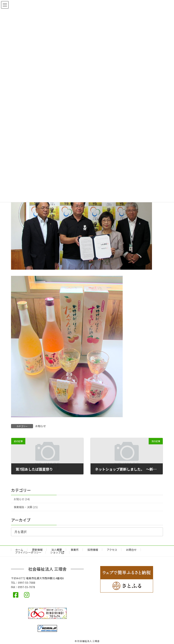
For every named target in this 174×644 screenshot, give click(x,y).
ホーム (19, 550)
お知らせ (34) (22, 499)
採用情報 (93, 550)
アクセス (112, 550)
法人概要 (57, 550)
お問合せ (131, 550)
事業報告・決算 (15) (26, 507)
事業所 (75, 550)
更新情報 (37, 550)
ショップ (57, 552)
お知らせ (41, 426)
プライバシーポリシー (28, 552)
